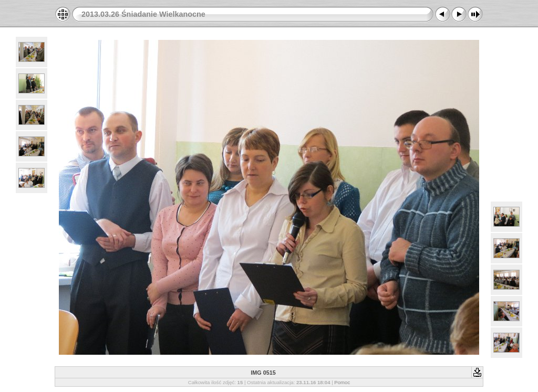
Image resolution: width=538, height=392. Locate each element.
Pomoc (342, 382)
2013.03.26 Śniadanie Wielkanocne (143, 14)
